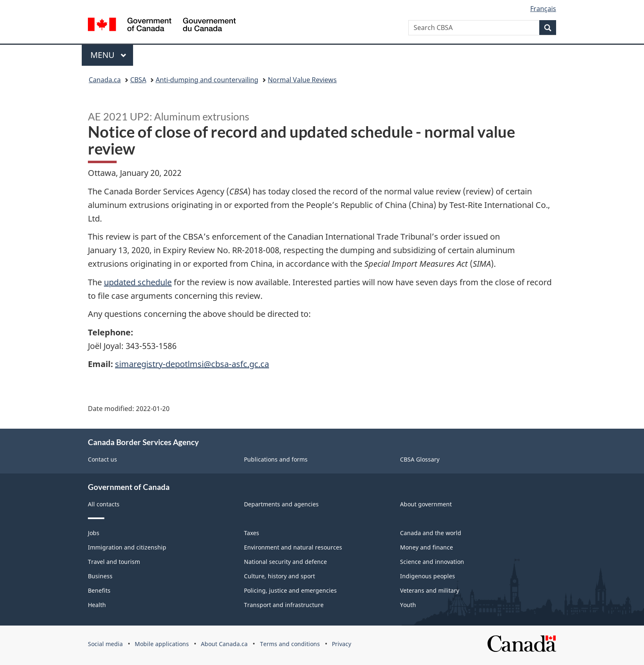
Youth (408, 605)
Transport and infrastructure (284, 605)
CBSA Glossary (420, 459)
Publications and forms (276, 459)
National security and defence (285, 562)
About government (426, 504)
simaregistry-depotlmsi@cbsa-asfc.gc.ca (192, 364)
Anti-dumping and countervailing (207, 80)
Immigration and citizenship (127, 547)
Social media (105, 644)
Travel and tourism (114, 562)
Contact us (102, 459)
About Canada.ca (224, 644)
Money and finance (427, 547)
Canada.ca (105, 80)
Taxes (252, 533)
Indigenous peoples (428, 576)
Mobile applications (162, 644)
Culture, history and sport (279, 576)
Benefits (99, 590)
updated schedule (138, 282)
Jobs (94, 533)
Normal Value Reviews (302, 80)
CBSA (138, 80)
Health (97, 605)
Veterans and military (430, 590)
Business (100, 576)
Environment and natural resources (293, 547)
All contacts (104, 504)
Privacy (342, 644)
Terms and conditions (290, 644)
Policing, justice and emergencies (290, 590)
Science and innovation (432, 562)
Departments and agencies (281, 504)
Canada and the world (431, 533)
